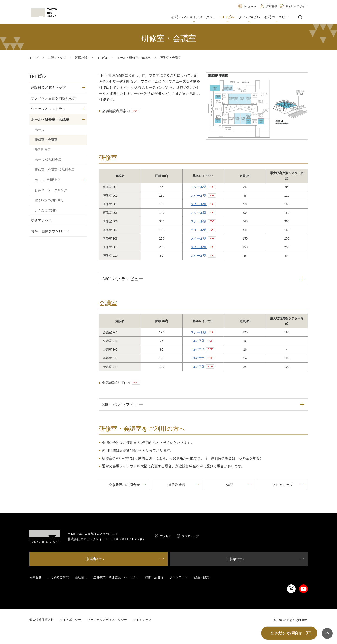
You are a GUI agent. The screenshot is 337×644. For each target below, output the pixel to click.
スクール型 (203, 187)
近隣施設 (81, 58)
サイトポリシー (70, 620)
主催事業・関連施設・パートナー (116, 577)
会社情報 (81, 577)
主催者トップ (57, 58)
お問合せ (35, 577)
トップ (34, 58)
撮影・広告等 (154, 577)
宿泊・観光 (201, 577)
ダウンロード (179, 577)
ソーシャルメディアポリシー (107, 620)
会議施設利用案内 (121, 111)
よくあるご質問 (58, 577)
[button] (194, 18)
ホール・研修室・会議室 (134, 58)
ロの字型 (203, 341)
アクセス (166, 536)
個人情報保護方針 (42, 620)
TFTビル (102, 58)
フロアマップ (190, 536)
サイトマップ (142, 620)
